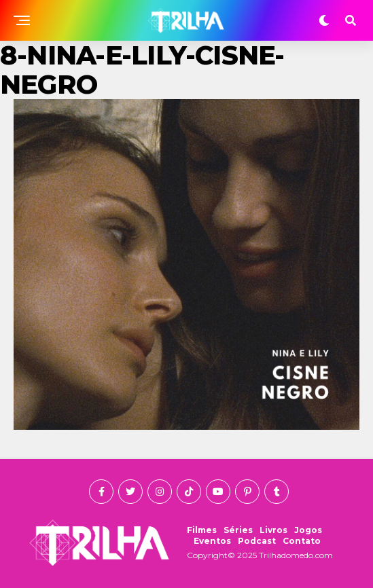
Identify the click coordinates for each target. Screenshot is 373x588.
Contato (302, 541)
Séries (238, 530)
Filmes (202, 530)
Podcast (257, 541)
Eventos (212, 541)
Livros (273, 530)
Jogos (308, 530)
